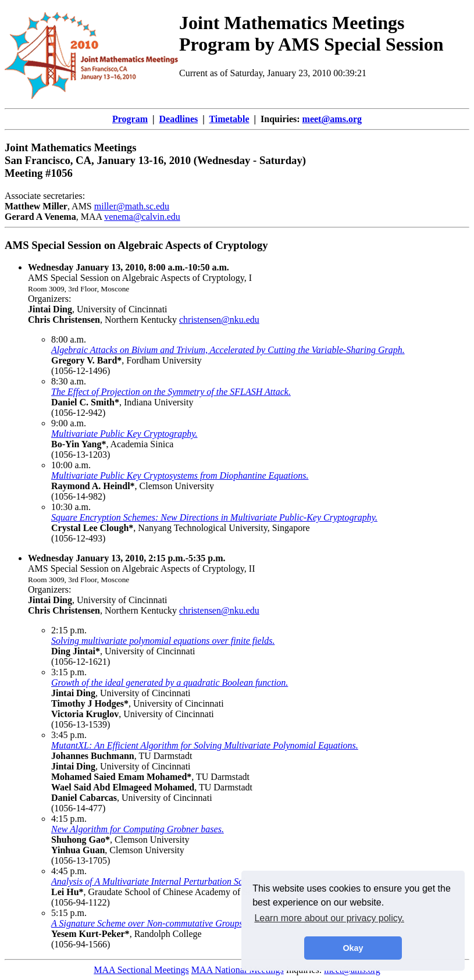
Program (130, 119)
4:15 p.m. (69, 819)
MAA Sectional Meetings (141, 970)
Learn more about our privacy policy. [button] (329, 918)
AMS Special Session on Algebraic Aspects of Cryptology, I (140, 272)
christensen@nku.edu (219, 320)
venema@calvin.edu (142, 217)
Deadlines (179, 119)
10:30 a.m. (71, 507)
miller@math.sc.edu (132, 206)
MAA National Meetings (238, 970)
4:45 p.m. (69, 871)
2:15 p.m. (69, 630)
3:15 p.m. (69, 672)
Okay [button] (353, 948)
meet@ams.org (332, 119)
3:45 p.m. (69, 735)
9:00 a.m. (69, 423)
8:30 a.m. (69, 381)
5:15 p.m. (69, 913)
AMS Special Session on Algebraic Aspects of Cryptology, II (141, 563)
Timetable (229, 119)
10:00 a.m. (71, 465)
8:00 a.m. (69, 339)
